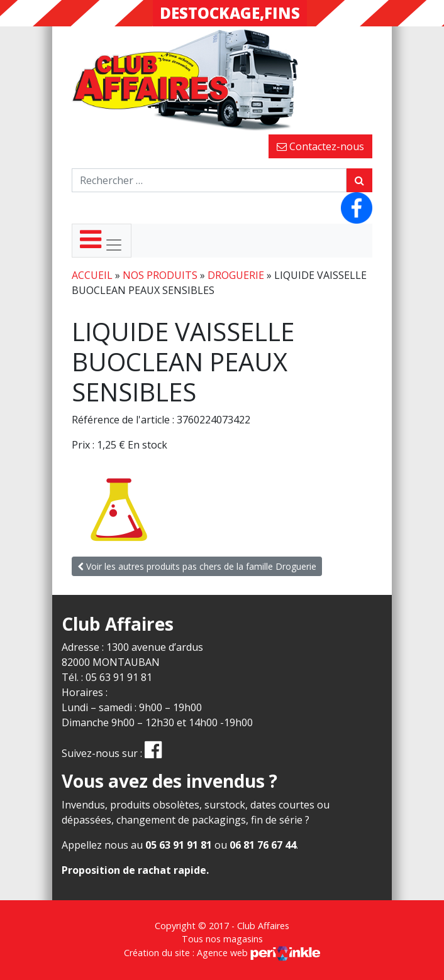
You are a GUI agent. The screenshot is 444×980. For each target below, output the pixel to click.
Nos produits (160, 275)
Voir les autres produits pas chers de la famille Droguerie (197, 566)
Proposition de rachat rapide (134, 870)
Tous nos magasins (222, 939)
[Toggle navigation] (102, 241)
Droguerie (236, 275)
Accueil (92, 275)
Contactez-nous (320, 146)
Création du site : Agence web (222, 953)
